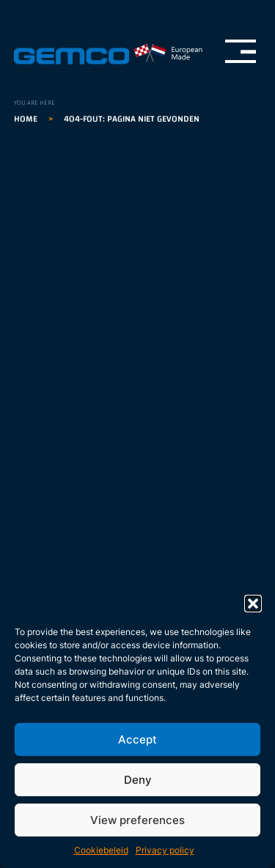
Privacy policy (165, 850)
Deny (138, 780)
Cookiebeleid (101, 850)
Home (26, 119)
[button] (253, 604)
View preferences (137, 820)
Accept (137, 739)
